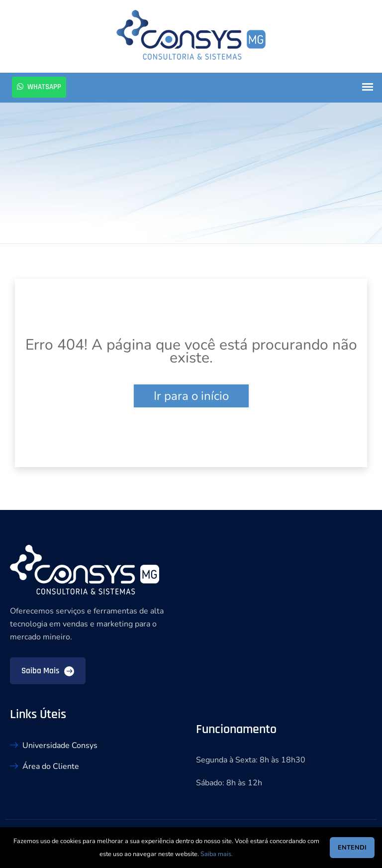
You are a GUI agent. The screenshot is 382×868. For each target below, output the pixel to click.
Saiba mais (48, 671)
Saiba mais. (217, 854)
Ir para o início (191, 396)
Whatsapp (39, 87)
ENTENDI (352, 848)
